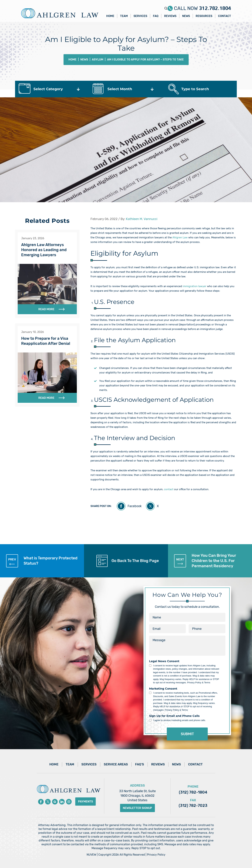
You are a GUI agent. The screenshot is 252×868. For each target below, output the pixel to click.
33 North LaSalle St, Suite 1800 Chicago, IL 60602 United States (137, 796)
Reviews (170, 16)
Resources (204, 16)
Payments (85, 802)
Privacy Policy (156, 855)
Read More (46, 309)
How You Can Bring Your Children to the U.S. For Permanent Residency (205, 561)
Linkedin (62, 802)
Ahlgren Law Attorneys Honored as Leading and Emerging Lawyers (44, 250)
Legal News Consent (164, 661)
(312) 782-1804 (193, 792)
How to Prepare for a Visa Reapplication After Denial (46, 341)
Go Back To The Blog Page (135, 561)
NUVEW (91, 855)
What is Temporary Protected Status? (42, 561)
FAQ (156, 16)
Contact (225, 16)
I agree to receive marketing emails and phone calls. (179, 720)
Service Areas (116, 764)
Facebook (135, 506)
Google (55, 802)
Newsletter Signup (137, 808)
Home (110, 16)
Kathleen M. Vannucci (142, 219)
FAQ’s (140, 764)
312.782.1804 (215, 7)
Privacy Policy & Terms (199, 682)
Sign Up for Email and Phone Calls (174, 716)
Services (140, 16)
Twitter (48, 802)
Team (124, 16)
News (186, 16)
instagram (69, 802)
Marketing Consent (163, 689)
